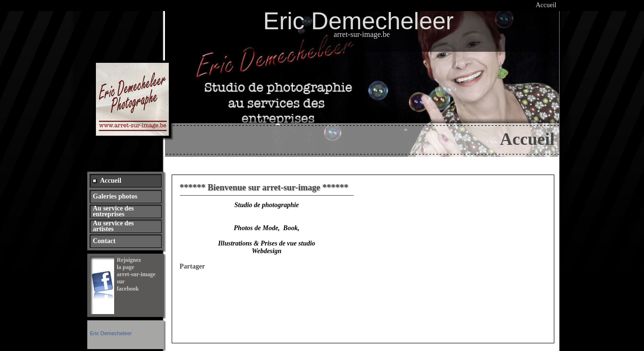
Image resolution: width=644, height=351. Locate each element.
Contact (104, 241)
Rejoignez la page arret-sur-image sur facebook (137, 274)
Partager (193, 266)
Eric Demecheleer (111, 333)
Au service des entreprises (114, 211)
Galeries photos (115, 196)
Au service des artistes (114, 226)
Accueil (546, 5)
